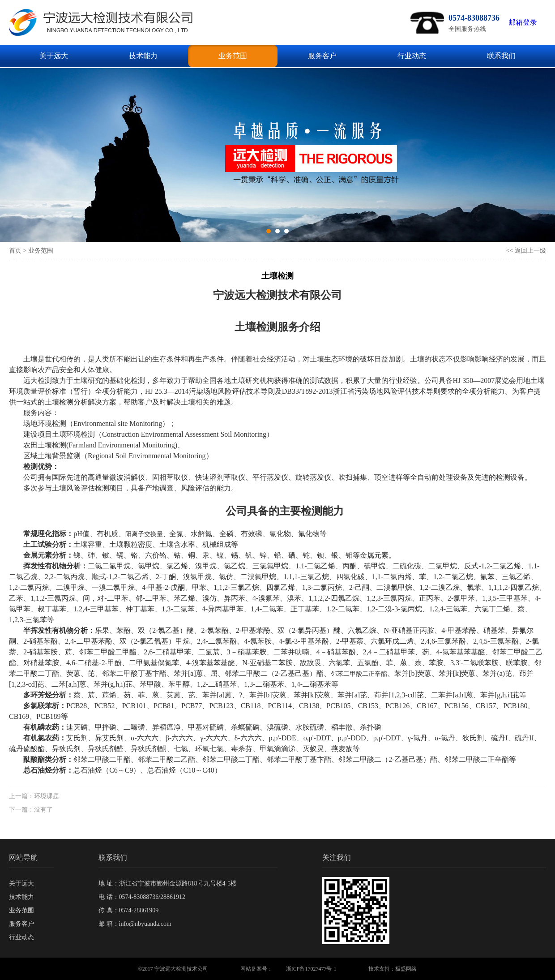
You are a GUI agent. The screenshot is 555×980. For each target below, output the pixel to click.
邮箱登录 (523, 22)
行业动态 (412, 56)
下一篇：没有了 (31, 810)
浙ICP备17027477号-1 (311, 969)
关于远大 (54, 56)
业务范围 (233, 56)
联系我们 (501, 56)
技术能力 (143, 56)
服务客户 (322, 56)
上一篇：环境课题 (34, 796)
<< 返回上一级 (526, 251)
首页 (15, 251)
